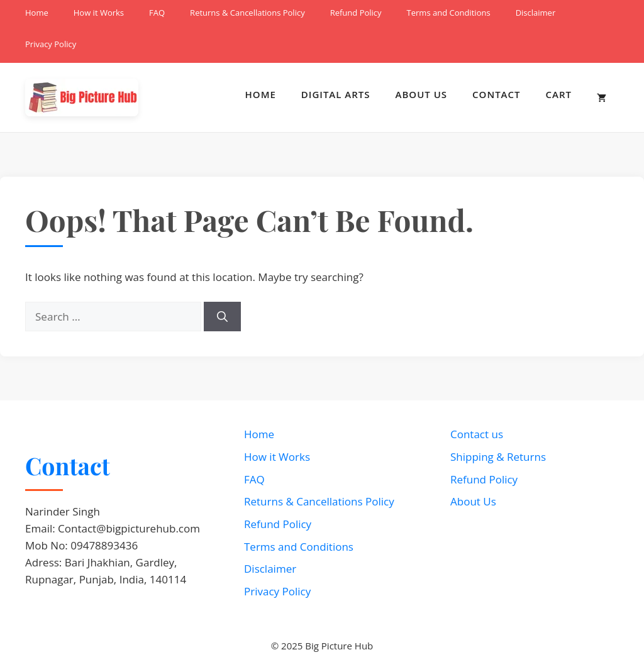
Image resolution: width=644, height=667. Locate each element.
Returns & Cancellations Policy (247, 13)
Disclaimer (536, 13)
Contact (496, 94)
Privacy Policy (51, 44)
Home (37, 13)
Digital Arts (336, 94)
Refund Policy (356, 13)
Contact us (477, 434)
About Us (422, 94)
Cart (559, 94)
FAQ (157, 13)
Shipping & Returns (498, 457)
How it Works (99, 13)
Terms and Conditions (449, 13)
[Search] (222, 317)
